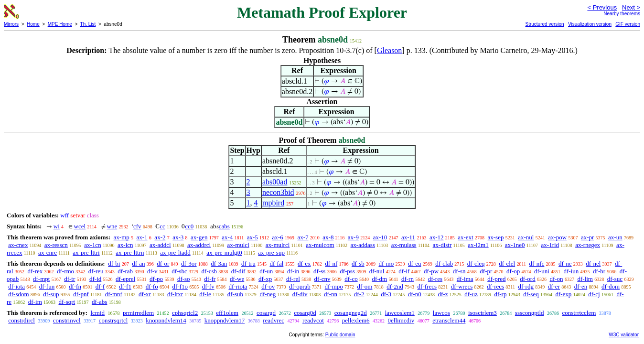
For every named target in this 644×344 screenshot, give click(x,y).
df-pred (496, 279)
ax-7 (303, 237)
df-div (300, 294)
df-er (554, 286)
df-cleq (476, 263)
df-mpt (41, 279)
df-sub (235, 294)
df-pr (486, 271)
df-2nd (395, 286)
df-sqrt (67, 302)
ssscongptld (530, 313)
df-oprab (300, 286)
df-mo (386, 263)
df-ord (528, 279)
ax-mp (122, 237)
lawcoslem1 (400, 313)
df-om (365, 286)
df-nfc (537, 263)
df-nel (593, 263)
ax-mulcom (320, 245)
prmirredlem (138, 313)
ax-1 (142, 237)
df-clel (507, 263)
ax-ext (465, 237)
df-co (351, 279)
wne (112, 226)
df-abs (100, 302)
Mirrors (11, 24)
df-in (293, 271)
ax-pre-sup (271, 253)
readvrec (274, 320)
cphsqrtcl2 (185, 313)
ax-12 (437, 237)
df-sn (459, 271)
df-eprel (125, 279)
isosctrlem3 (483, 313)
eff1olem (227, 313)
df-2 (359, 294)
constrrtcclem (579, 313)
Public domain (340, 335)
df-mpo (334, 286)
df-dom (611, 286)
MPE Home (60, 24)
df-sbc (179, 271)
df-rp (500, 294)
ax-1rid (550, 245)
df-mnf (114, 294)
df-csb (209, 271)
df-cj (594, 294)
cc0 (189, 226)
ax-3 (178, 237)
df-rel (293, 279)
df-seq (531, 294)
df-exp (563, 294)
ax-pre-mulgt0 (224, 253)
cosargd (266, 313)
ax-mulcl (238, 245)
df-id (95, 279)
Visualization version (590, 24)
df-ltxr (175, 294)
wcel (80, 226)
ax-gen (199, 237)
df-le (205, 294)
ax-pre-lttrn (130, 253)
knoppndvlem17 (225, 320)
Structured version (544, 24)
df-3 (386, 294)
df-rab (125, 271)
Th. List (88, 24)
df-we (237, 279)
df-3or (189, 263)
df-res (435, 279)
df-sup (51, 294)
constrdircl (21, 320)
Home (33, 24)
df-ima (465, 279)
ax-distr (442, 245)
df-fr (210, 279)
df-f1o (180, 286)
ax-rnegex (588, 245)
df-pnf (81, 294)
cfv (137, 226)
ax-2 (160, 237)
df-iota (16, 286)
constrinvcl (67, 320)
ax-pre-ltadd (175, 253)
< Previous (602, 7)
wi (57, 226)
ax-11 (408, 237)
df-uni (542, 271)
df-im (35, 302)
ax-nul (526, 237)
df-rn (408, 279)
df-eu (414, 263)
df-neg (268, 294)
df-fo (152, 286)
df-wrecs (462, 286)
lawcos (441, 313)
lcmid (97, 313)
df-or (163, 263)
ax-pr (587, 237)
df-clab (444, 263)
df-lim (585, 279)
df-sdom (18, 294)
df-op (513, 271)
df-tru (248, 263)
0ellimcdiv (401, 320)
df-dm (379, 279)
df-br (599, 271)
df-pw (431, 271)
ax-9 (353, 237)
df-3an (219, 263)
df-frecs (427, 286)
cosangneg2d (351, 313)
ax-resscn (56, 245)
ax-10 (380, 237)
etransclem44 (449, 320)
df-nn (331, 294)
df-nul (377, 271)
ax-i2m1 (478, 245)
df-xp (265, 279)
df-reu (96, 271)
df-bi (114, 263)
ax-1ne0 (515, 245)
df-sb (358, 263)
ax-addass (363, 245)
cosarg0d (305, 313)
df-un (266, 271)
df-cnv (322, 279)
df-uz (471, 294)
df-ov (268, 286)
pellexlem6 (356, 320)
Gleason (389, 50)
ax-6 (278, 237)
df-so (184, 279)
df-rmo (65, 271)
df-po (156, 279)
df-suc (615, 279)
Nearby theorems (622, 14)
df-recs (495, 286)
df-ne (565, 263)
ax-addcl (160, 245)
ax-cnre (48, 253)
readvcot (313, 320)
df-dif (238, 271)
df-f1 (125, 286)
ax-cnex (18, 245)
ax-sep (495, 237)
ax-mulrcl (278, 245)
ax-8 (328, 237)
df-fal (276, 263)
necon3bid (278, 192)
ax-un (615, 237)
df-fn (75, 286)
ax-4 (227, 237)
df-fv (208, 286)
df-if (404, 271)
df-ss (319, 271)
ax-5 (252, 237)
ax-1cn (92, 245)
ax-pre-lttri (86, 253)
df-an (138, 263)
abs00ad (275, 182)
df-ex (304, 263)
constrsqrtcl (113, 320)
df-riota (238, 286)
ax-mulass (404, 245)
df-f (100, 286)
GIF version (628, 24)
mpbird (273, 203)
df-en (581, 286)
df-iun (571, 271)
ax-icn (125, 245)
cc (162, 226)
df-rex (35, 271)
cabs (224, 226)
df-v (152, 271)
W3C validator (624, 335)
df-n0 (415, 294)
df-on (556, 279)
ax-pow (557, 237)
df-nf (331, 263)
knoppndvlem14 (166, 320)
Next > (631, 7)
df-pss (347, 271)
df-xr (145, 294)
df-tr (70, 279)
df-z (443, 294)
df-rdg (526, 286)
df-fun (47, 286)
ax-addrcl (199, 245)
